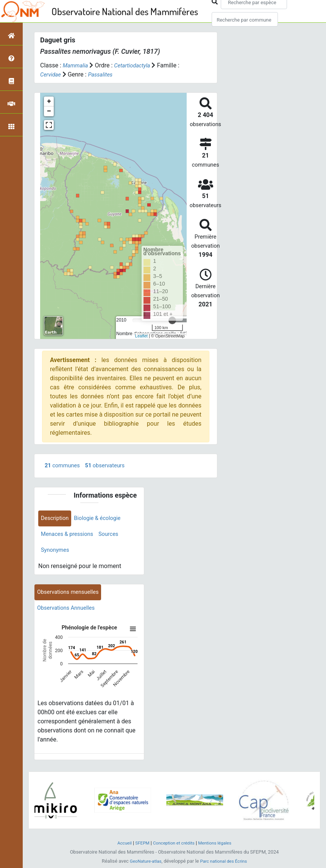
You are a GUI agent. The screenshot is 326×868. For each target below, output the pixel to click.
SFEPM (139, 845)
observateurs (110, 466)
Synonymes (56, 553)
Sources (115, 536)
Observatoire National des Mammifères (125, 11)
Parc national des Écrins (225, 864)
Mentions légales (218, 845)
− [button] (49, 111)
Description (56, 519)
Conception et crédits (174, 845)
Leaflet (141, 336)
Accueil (120, 845)
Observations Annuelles (69, 613)
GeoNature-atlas (143, 864)
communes (64, 466)
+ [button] (49, 101)
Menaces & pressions (70, 536)
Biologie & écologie (103, 519)
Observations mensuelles (71, 596)
